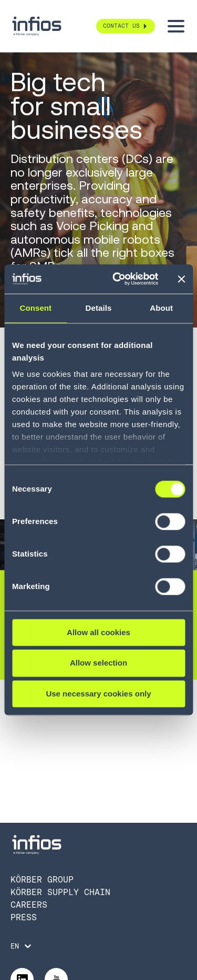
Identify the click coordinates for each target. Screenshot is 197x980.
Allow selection (98, 663)
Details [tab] (99, 308)
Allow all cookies (98, 632)
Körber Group (42, 880)
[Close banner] (181, 279)
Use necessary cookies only (98, 694)
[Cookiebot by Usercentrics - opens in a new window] (117, 279)
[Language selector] (22, 946)
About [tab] (161, 308)
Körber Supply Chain (60, 892)
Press (24, 917)
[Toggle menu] (176, 26)
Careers (29, 905)
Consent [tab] (35, 308)
